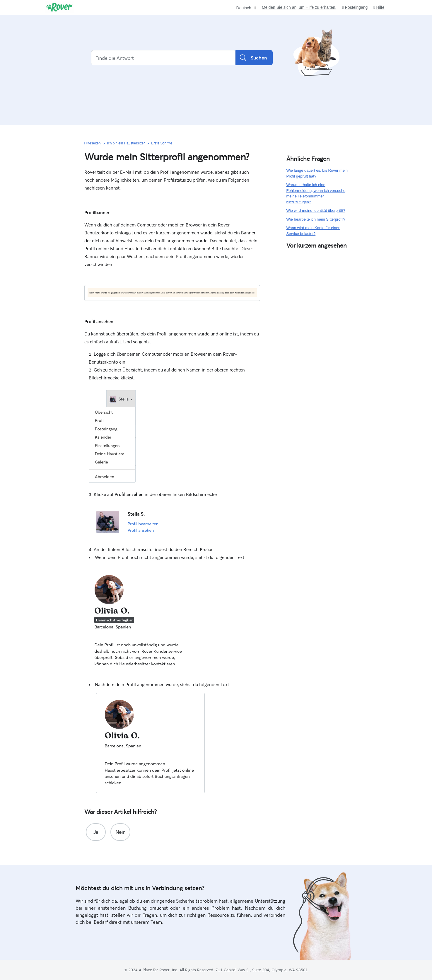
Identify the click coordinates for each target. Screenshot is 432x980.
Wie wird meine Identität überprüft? (316, 211)
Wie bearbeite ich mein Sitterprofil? (316, 219)
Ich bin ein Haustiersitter (126, 143)
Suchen (254, 58)
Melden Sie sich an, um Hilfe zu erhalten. (299, 7)
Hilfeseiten (93, 143)
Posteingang (355, 7)
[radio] (96, 832)
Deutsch (244, 8)
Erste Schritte (162, 143)
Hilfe (379, 7)
